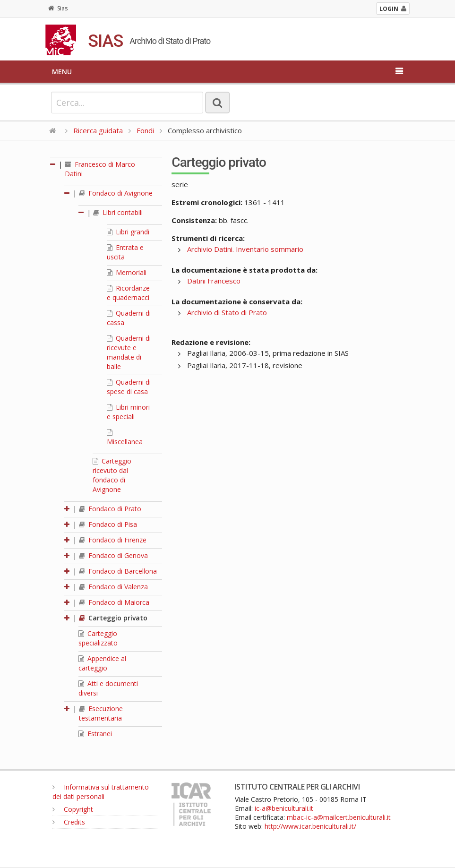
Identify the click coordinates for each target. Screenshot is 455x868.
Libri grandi (128, 232)
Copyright (73, 809)
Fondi (145, 130)
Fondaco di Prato (110, 509)
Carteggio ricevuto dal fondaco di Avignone (112, 475)
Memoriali (127, 272)
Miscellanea (125, 438)
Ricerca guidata (98, 130)
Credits (69, 822)
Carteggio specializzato (98, 638)
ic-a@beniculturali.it (284, 808)
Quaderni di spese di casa (129, 387)
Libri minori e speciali (128, 412)
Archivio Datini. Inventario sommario (245, 249)
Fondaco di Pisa (108, 524)
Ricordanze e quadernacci (128, 293)
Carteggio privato (113, 618)
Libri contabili (118, 212)
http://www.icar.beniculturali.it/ (310, 826)
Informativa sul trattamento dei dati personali (101, 792)
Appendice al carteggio (102, 663)
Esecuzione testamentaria (101, 713)
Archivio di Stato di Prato (227, 312)
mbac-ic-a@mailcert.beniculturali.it (339, 817)
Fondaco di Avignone (116, 193)
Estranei (95, 734)
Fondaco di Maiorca (114, 602)
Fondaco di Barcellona (118, 571)
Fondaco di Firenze (113, 540)
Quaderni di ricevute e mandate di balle (129, 352)
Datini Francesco (214, 281)
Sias (58, 8)
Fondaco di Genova (113, 555)
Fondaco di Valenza (113, 587)
